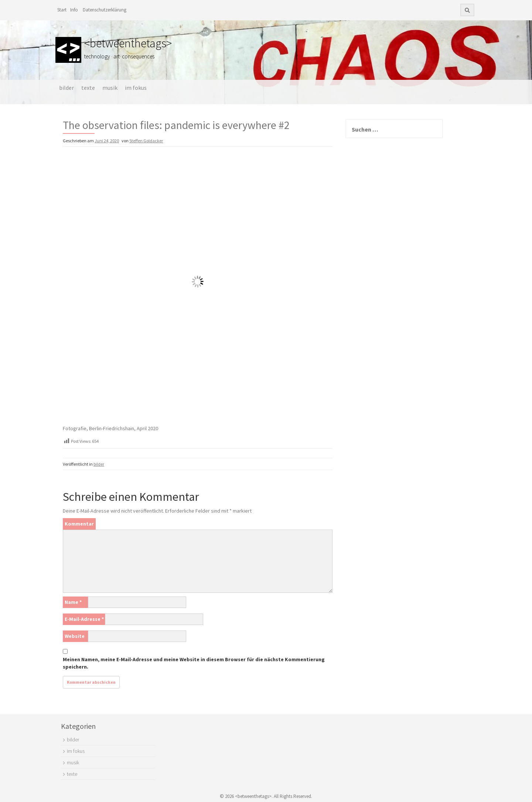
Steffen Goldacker (146, 141)
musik (110, 88)
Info (74, 10)
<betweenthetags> (128, 43)
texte (88, 88)
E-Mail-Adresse (84, 619)
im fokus (136, 88)
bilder (66, 88)
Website (75, 636)
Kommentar (79, 524)
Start (62, 10)
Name (73, 602)
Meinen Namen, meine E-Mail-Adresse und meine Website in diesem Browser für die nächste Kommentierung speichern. (194, 663)
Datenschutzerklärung (105, 10)
